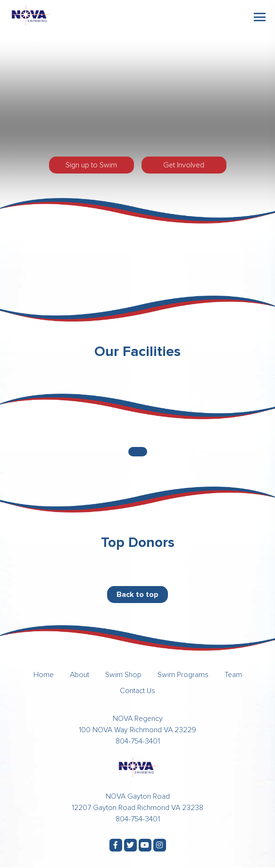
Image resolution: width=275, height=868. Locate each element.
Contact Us (137, 691)
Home (44, 675)
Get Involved (184, 165)
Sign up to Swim (91, 165)
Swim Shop (123, 675)
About (79, 675)
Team (233, 675)
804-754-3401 (138, 741)
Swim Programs (183, 675)
